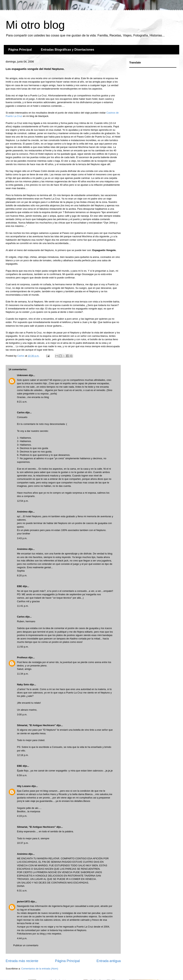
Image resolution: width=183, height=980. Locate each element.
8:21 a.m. (22, 402)
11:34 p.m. (23, 674)
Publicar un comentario (26, 945)
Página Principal (20, 50)
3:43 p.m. (22, 538)
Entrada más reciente (22, 961)
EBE (20, 586)
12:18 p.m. (23, 755)
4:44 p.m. (22, 938)
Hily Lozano (24, 786)
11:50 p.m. (23, 647)
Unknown (23, 375)
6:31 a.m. (22, 891)
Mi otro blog (35, 25)
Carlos (21, 412)
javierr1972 (23, 902)
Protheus (22, 657)
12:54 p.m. (23, 501)
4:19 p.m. (22, 816)
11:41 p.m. (23, 606)
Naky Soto (23, 684)
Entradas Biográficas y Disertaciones (67, 50)
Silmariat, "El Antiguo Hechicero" (36, 725)
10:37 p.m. (23, 843)
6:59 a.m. (22, 775)
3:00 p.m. (22, 715)
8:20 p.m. (22, 575)
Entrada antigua (109, 961)
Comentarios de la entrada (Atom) (40, 969)
